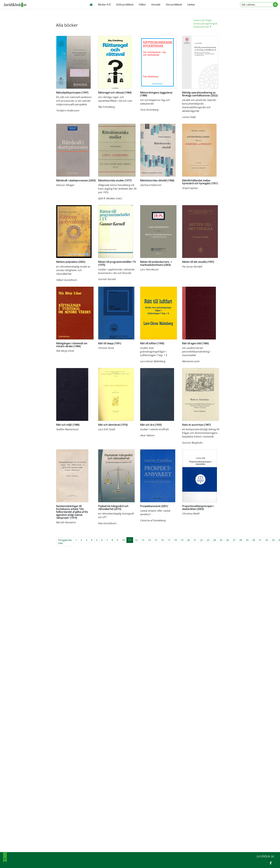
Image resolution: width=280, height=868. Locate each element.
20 (188, 540)
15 (156, 540)
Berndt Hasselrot (66, 522)
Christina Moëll (191, 514)
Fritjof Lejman (190, 188)
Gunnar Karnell (107, 279)
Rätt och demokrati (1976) (113, 425)
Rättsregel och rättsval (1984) (115, 93)
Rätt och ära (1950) (151, 425)
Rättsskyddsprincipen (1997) (72, 93)
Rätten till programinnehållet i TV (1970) (117, 263)
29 (247, 540)
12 (136, 540)
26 (228, 540)
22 (201, 540)
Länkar (191, 5)
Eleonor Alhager (65, 185)
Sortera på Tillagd (202, 20)
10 (123, 540)
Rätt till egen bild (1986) (195, 343)
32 (267, 540)
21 (195, 540)
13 (143, 540)
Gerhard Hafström (151, 185)
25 (221, 540)
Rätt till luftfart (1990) (152, 343)
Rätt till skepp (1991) (110, 343)
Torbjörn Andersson (68, 110)
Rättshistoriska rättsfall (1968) (157, 180)
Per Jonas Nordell (192, 267)
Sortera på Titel (203, 27)
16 (162, 540)
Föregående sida (65, 542)
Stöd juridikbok (125, 5)
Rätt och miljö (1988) (68, 425)
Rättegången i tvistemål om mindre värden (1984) (72, 345)
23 (208, 540)
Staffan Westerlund (67, 429)
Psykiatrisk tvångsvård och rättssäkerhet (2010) (113, 508)
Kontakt (156, 5)
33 (273, 540)
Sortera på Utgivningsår (205, 24)
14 (149, 540)
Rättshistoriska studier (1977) (115, 180)
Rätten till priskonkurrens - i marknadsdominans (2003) (156, 263)
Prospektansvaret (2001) (154, 506)
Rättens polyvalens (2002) (71, 262)
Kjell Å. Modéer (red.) (110, 198)
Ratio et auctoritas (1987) (196, 425)
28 (241, 540)
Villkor (142, 5)
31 (260, 540)
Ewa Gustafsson (107, 523)
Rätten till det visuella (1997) (198, 262)
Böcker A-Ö (104, 5)
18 (175, 540)
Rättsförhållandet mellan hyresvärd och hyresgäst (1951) (200, 182)
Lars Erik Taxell (106, 429)
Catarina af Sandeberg (153, 520)
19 (182, 540)
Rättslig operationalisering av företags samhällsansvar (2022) (200, 94)
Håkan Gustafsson (67, 280)
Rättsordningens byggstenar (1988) (156, 94)
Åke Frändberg (106, 107)
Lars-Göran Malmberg (153, 361)
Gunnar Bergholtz (192, 443)
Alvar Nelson (147, 435)
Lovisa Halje (189, 117)
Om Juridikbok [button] (174, 5)
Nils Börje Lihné (65, 351)
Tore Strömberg (149, 110)
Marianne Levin (191, 361)
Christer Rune (106, 348)
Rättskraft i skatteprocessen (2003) (76, 180)
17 (169, 540)
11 (130, 540)
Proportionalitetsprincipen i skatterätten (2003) (198, 508)
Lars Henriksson (149, 269)
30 (254, 540)
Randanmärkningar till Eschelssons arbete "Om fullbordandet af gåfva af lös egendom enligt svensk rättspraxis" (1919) (72, 512)
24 (215, 540)
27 (234, 540)
